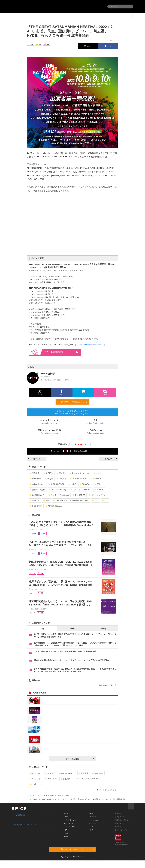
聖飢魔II (61, 473)
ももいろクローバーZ (81, 490)
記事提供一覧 (120, 817)
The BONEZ (79, 495)
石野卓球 (83, 773)
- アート (67, 830)
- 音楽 (66, 814)
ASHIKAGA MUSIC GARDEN (87, 779)
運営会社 (118, 814)
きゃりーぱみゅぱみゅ (59, 495)
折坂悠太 (65, 779)
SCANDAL (85, 484)
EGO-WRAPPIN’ (67, 773)
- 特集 (91, 830)
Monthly (103, 628)
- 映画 (66, 836)
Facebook (20, 815)
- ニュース (93, 817)
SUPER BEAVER (57, 484)
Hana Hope (36, 779)
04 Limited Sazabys (58, 490)
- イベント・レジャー (72, 820)
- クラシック (69, 823)
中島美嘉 (62, 479)
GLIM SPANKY (37, 495)
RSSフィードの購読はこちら (74, 402)
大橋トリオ (51, 779)
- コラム (92, 827)
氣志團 (49, 479)
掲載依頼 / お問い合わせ (123, 820)
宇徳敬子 (35, 473)
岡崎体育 (35, 501)
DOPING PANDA (78, 479)
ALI (105, 501)
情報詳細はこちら (62, 352)
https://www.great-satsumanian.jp (92, 345)
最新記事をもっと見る (107, 685)
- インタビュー (94, 820)
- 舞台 (66, 817)
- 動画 (91, 814)
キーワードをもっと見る (106, 790)
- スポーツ (68, 833)
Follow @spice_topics (49, 423)
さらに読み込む (80, 759)
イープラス (32, 796)
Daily (42, 628)
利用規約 (118, 827)
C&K (97, 484)
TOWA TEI (97, 773)
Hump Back (36, 773)
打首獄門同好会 (37, 490)
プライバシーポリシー (123, 830)
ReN (46, 501)
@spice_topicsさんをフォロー (24, 824)
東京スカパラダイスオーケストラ (84, 473)
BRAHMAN (36, 479)
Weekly (72, 628)
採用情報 (118, 823)
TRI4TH (99, 490)
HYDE (72, 484)
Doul (95, 501)
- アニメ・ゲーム (70, 827)
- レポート (93, 823)
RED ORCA (36, 506)
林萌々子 (50, 773)
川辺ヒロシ (36, 784)
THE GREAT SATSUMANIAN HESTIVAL (71, 501)
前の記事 (34, 459)
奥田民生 (48, 473)
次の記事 (111, 459)
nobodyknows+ (37, 484)
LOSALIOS (96, 479)
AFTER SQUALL (54, 506)
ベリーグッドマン (97, 495)
